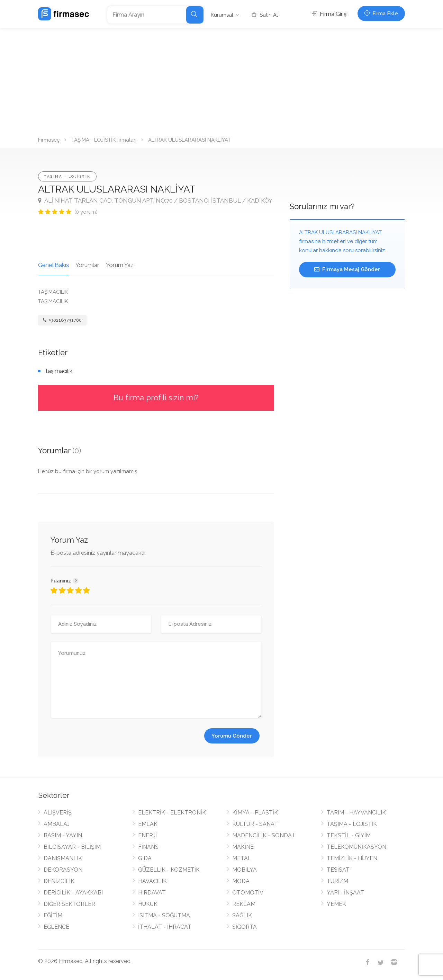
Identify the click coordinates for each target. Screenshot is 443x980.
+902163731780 (62, 320)
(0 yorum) (86, 212)
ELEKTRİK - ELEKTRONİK (172, 813)
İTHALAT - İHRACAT (165, 927)
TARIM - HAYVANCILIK (356, 813)
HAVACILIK (152, 881)
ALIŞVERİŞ (58, 813)
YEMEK (336, 904)
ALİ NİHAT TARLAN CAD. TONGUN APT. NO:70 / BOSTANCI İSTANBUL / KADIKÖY (155, 201)
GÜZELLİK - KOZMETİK (169, 870)
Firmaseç (49, 140)
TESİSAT (338, 870)
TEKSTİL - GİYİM (349, 835)
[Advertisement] (221, 80)
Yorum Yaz (120, 265)
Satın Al (265, 15)
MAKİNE (243, 847)
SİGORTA (245, 927)
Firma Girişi (330, 14)
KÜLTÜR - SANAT (255, 824)
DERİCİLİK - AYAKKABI (73, 893)
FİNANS (148, 847)
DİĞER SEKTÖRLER (69, 904)
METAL (242, 858)
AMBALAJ (57, 824)
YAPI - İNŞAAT (345, 893)
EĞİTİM (53, 915)
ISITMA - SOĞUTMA (164, 915)
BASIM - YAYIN (63, 835)
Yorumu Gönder (232, 736)
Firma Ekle (381, 14)
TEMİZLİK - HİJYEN (352, 858)
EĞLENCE (56, 927)
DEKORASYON (63, 870)
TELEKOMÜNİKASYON (356, 847)
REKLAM (244, 904)
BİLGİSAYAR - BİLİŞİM (72, 847)
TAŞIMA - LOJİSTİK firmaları (104, 140)
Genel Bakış (53, 265)
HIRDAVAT (152, 893)
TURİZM (337, 881)
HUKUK (148, 904)
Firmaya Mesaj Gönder (347, 269)
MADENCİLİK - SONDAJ (263, 835)
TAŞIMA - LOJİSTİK (67, 176)
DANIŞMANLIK (63, 858)
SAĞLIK (242, 915)
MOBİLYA (245, 870)
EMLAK (148, 824)
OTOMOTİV (248, 893)
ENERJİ (147, 835)
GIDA (145, 858)
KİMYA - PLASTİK (255, 813)
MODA (241, 881)
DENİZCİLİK (59, 881)
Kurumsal (222, 15)
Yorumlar (87, 265)
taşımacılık (59, 371)
